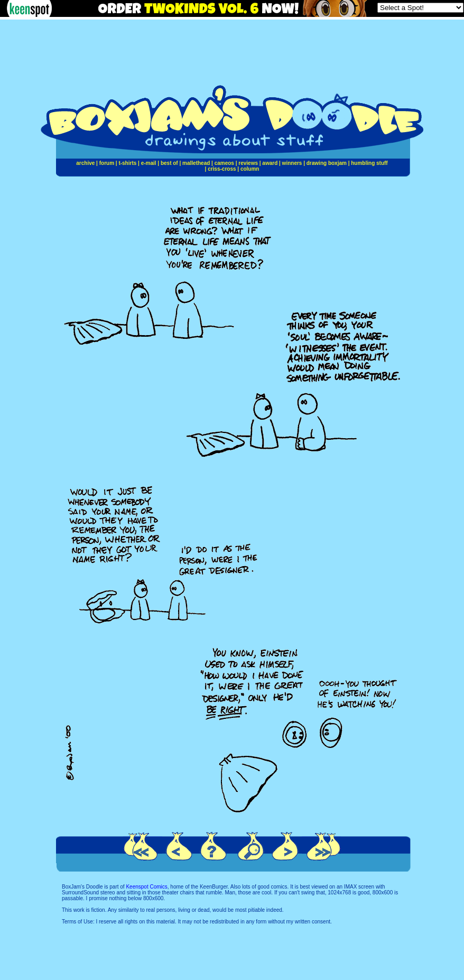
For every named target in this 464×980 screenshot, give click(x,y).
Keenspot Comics (146, 887)
